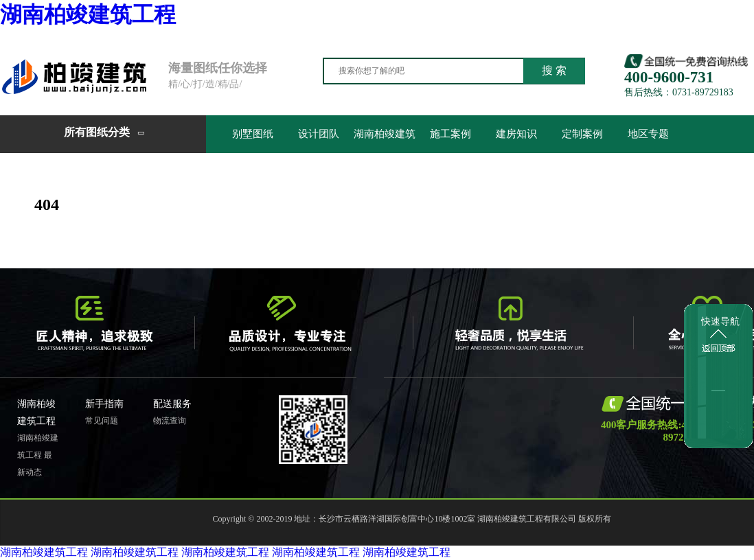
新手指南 (104, 404)
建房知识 (516, 134)
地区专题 (648, 134)
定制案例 (582, 134)
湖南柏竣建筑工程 (88, 14)
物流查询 (170, 421)
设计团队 (319, 134)
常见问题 (102, 421)
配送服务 (172, 404)
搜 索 (554, 70)
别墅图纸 (253, 134)
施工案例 (450, 134)
